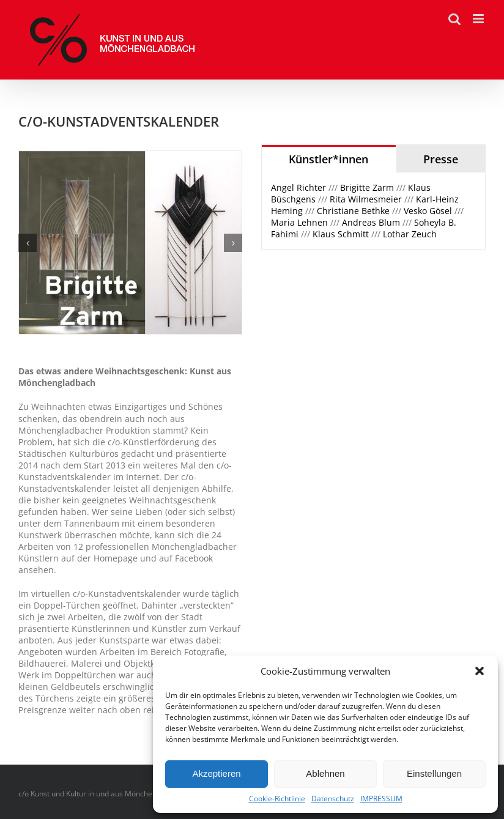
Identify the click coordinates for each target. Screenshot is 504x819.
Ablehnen (325, 773)
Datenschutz (333, 799)
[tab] (328, 159)
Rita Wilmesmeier (367, 199)
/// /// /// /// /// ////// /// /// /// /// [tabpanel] (367, 211)
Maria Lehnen (301, 222)
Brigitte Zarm (368, 187)
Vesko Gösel (428, 211)
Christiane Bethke (353, 211)
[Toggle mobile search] (454, 19)
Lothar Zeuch (410, 234)
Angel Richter (300, 187)
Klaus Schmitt (342, 234)
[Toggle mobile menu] (479, 19)
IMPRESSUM (381, 799)
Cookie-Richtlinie (277, 799)
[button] (480, 671)
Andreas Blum (372, 222)
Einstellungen (434, 773)
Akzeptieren (216, 773)
